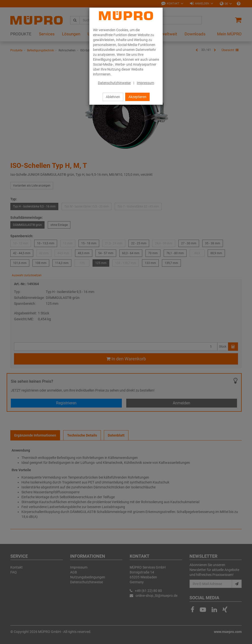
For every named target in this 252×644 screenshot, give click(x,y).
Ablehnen (113, 97)
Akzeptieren (137, 97)
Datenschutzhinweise (114, 83)
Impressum (145, 83)
